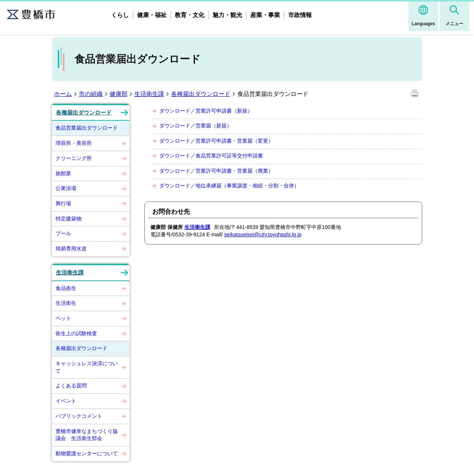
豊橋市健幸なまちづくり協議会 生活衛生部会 (87, 435)
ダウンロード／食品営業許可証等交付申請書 (211, 156)
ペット (63, 318)
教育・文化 (190, 15)
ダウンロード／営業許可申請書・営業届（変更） (216, 141)
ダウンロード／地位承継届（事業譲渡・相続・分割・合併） (229, 186)
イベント (66, 401)
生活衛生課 (149, 94)
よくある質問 (71, 386)
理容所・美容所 (74, 143)
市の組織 (91, 94)
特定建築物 (69, 219)
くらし (120, 15)
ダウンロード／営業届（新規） (196, 126)
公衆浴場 (66, 188)
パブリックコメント (79, 416)
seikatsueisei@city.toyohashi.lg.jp (263, 234)
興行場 (63, 203)
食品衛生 (66, 288)
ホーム (63, 94)
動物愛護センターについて (87, 453)
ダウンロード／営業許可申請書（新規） (206, 111)
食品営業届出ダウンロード (87, 128)
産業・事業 (265, 15)
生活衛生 (66, 303)
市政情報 (300, 15)
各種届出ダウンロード (201, 94)
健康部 (118, 94)
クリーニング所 (74, 158)
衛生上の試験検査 (76, 333)
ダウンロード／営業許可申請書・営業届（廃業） (216, 171)
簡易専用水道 (71, 249)
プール (63, 233)
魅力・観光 (227, 15)
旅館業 (63, 173)
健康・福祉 (152, 15)
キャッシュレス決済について (87, 367)
